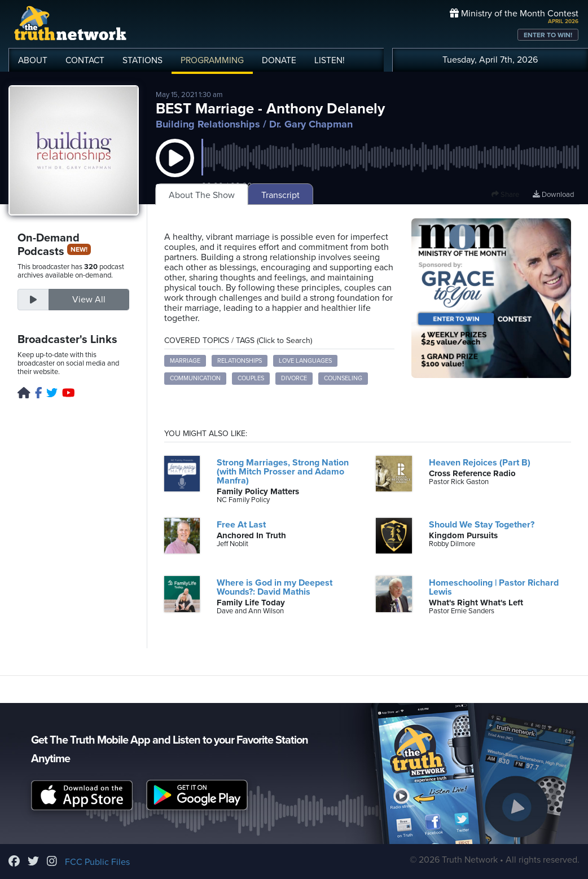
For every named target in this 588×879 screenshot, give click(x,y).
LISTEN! (330, 60)
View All (89, 300)
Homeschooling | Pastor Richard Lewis (494, 587)
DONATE (279, 60)
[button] (175, 169)
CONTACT (85, 60)
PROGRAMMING (212, 60)
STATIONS (142, 60)
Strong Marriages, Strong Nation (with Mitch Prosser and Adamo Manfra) (283, 472)
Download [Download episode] (553, 195)
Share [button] (505, 195)
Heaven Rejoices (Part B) (480, 463)
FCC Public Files (97, 862)
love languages (305, 361)
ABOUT (33, 60)
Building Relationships (208, 124)
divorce (294, 378)
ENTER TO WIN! (548, 35)
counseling (343, 378)
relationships (240, 361)
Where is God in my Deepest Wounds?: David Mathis (275, 587)
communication (195, 378)
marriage (185, 361)
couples (251, 378)
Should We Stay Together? (482, 525)
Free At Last (241, 525)
